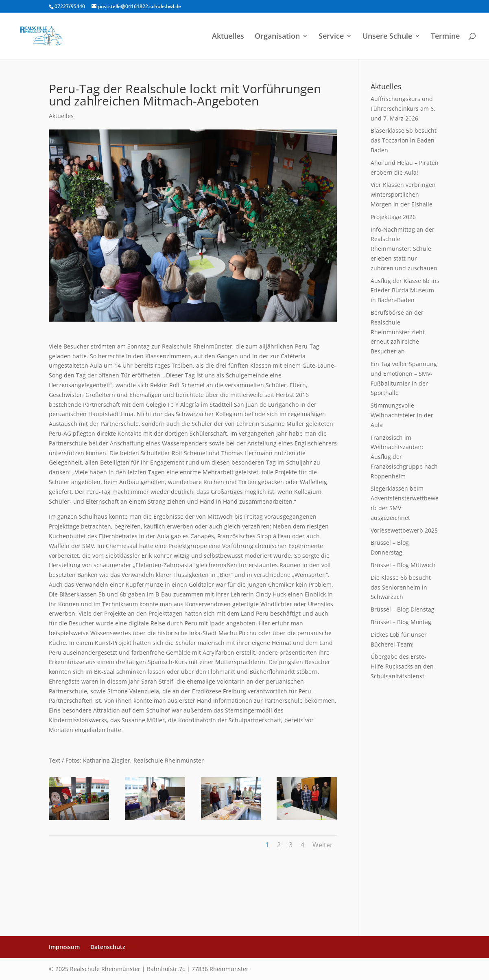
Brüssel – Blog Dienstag (403, 609)
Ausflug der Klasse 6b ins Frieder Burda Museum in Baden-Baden (405, 290)
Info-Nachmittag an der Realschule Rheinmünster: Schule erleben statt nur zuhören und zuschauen (404, 249)
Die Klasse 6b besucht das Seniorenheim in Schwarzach (401, 587)
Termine (445, 37)
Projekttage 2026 (393, 217)
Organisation (277, 37)
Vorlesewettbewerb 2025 (404, 530)
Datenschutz (108, 947)
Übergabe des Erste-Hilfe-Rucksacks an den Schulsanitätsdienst (402, 666)
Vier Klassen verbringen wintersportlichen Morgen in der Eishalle (403, 194)
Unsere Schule (387, 37)
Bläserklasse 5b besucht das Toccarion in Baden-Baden (404, 140)
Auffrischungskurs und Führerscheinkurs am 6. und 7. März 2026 (403, 109)
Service (331, 37)
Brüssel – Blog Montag (401, 622)
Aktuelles (228, 37)
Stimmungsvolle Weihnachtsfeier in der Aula (402, 415)
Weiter (323, 845)
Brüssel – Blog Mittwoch (403, 565)
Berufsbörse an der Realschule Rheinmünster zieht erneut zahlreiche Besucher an (398, 332)
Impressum (64, 947)
